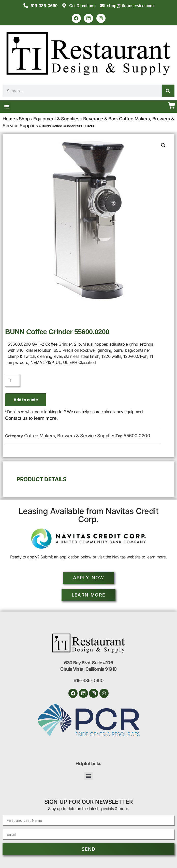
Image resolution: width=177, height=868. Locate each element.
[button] (7, 107)
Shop (24, 119)
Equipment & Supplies (56, 119)
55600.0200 (137, 436)
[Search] (168, 91)
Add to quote (26, 400)
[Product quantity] (12, 380)
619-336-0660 (88, 680)
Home (9, 119)
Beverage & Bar (99, 119)
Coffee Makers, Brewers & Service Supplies (70, 436)
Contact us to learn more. (31, 418)
